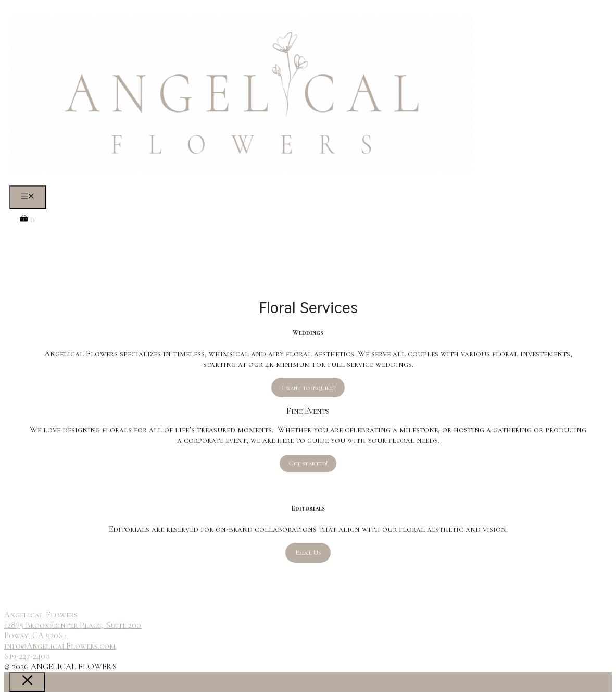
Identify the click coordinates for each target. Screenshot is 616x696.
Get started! (308, 463)
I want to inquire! (308, 388)
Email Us (308, 553)
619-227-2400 (27, 656)
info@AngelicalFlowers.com (60, 646)
